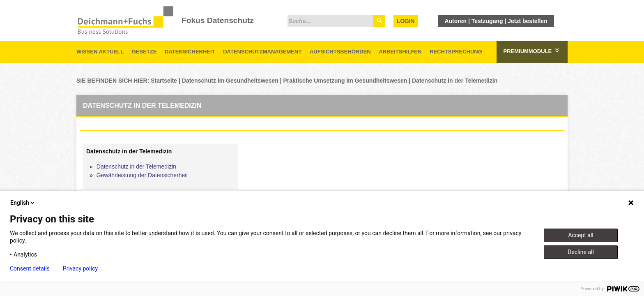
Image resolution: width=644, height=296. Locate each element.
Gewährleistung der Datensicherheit (142, 175)
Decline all (581, 252)
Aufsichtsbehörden (340, 52)
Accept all (581, 235)
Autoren (455, 21)
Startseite (164, 81)
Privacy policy (80, 268)
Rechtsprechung (456, 52)
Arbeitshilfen (400, 52)
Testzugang (487, 21)
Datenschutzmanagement (262, 52)
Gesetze (144, 52)
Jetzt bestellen (527, 21)
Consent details (30, 268)
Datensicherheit (190, 52)
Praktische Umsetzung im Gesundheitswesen (345, 81)
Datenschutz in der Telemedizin (455, 81)
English (23, 203)
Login (406, 21)
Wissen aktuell (100, 52)
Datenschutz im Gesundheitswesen (230, 81)
